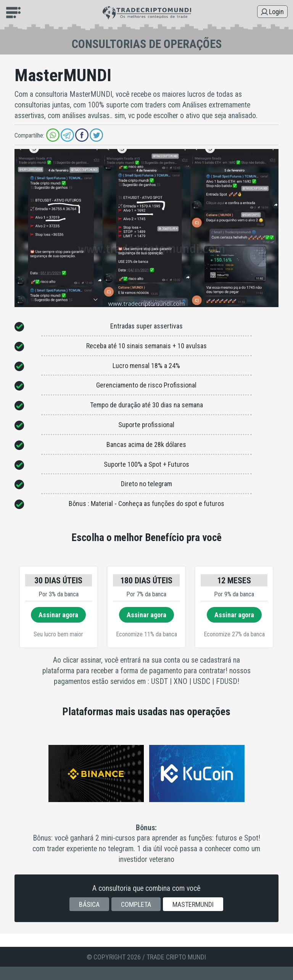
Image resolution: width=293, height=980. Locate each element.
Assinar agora (58, 615)
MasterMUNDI (193, 904)
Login (276, 12)
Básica (89, 904)
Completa (136, 904)
